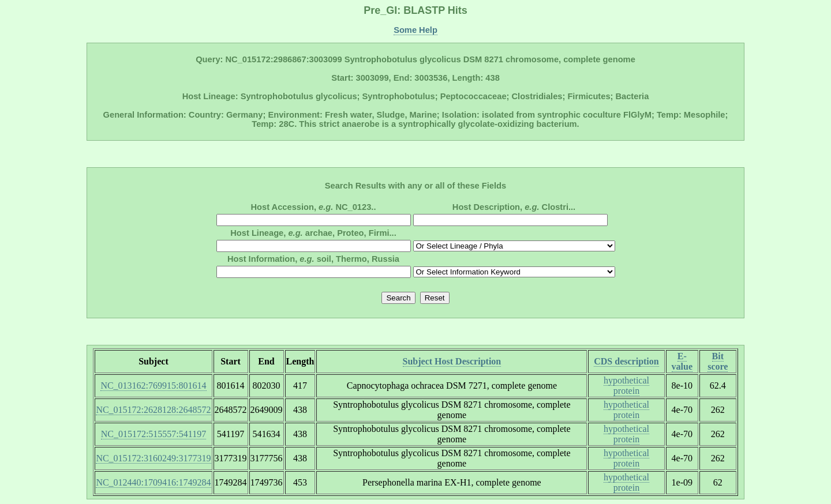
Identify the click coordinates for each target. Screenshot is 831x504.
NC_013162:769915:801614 (153, 385)
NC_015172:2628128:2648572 (153, 410)
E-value (682, 361)
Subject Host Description (452, 361)
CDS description (626, 361)
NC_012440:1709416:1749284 (153, 482)
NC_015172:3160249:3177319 (153, 458)
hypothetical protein (626, 385)
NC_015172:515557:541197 (154, 434)
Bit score (718, 361)
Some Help (415, 30)
